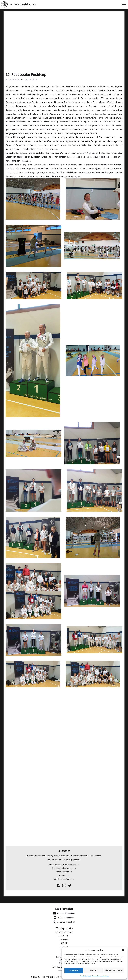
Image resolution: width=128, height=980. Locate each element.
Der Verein (64, 936)
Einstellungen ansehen (114, 970)
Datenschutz (96, 976)
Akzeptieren (74, 970)
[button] (123, 950)
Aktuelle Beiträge (64, 932)
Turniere (64, 943)
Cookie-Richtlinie (85, 976)
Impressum (105, 976)
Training (64, 939)
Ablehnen (93, 970)
